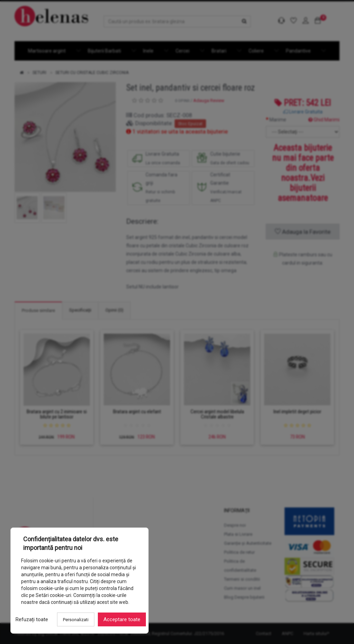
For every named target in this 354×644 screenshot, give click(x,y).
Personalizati (76, 620)
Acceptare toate (122, 619)
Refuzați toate (32, 619)
